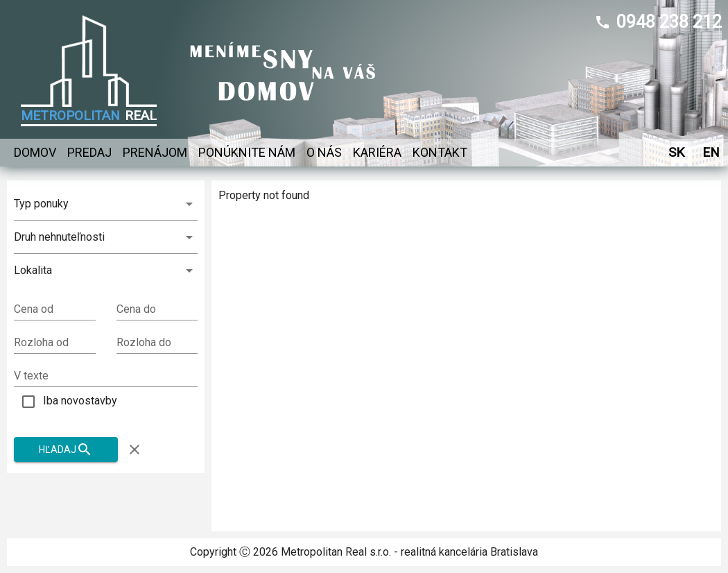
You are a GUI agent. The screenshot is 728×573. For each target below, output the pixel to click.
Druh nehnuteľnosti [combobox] (59, 237)
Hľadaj (66, 450)
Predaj (89, 153)
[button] (106, 271)
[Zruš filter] (135, 450)
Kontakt (440, 153)
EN (711, 152)
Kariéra (377, 153)
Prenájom (155, 153)
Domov (35, 153)
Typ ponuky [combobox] (41, 204)
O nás (324, 153)
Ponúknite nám (247, 153)
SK (676, 152)
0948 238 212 (669, 22)
